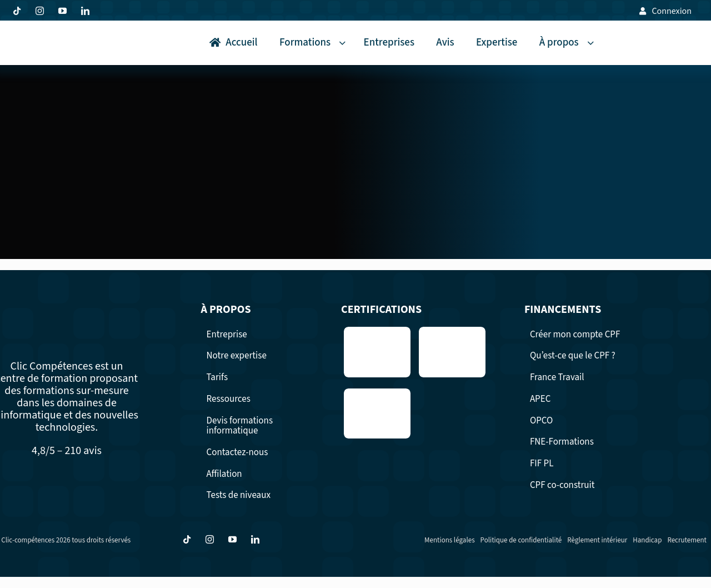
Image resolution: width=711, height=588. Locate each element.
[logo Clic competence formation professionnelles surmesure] (45, 36)
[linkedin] (85, 11)
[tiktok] (17, 11)
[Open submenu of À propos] (593, 43)
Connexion (672, 11)
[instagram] (40, 11)
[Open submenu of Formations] (344, 43)
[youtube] (62, 11)
